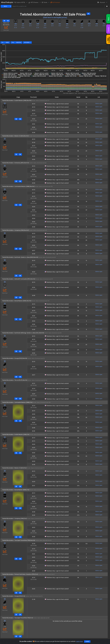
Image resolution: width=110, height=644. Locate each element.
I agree (87, 642)
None (7, 42)
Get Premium (55, 2)
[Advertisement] (54, 37)
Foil (13, 42)
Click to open (99, 103)
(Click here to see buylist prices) (55, 18)
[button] (21, 2)
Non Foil (19, 42)
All (3, 42)
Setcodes (27, 42)
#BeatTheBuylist (7, 2)
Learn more (79, 641)
